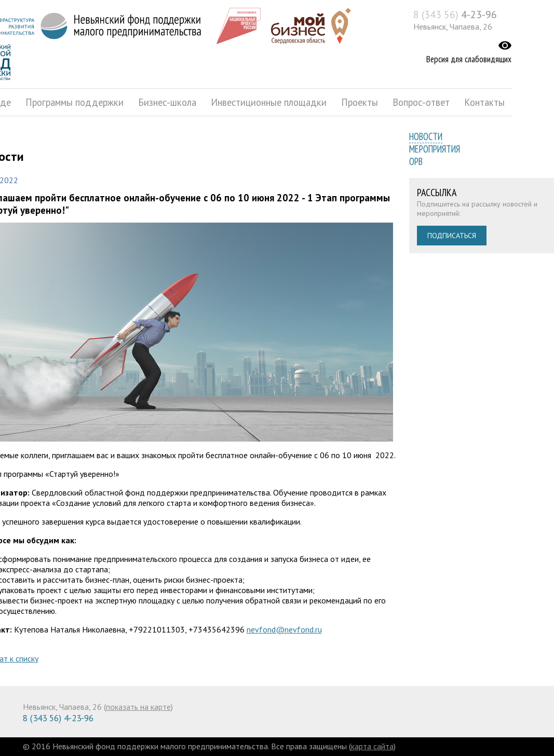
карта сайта (372, 746)
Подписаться (452, 236)
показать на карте (138, 707)
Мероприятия (435, 149)
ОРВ (416, 161)
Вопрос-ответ (421, 102)
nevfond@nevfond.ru (284, 629)
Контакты (484, 102)
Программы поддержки (75, 102)
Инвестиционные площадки (269, 102)
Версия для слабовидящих (469, 59)
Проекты (360, 102)
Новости (426, 136)
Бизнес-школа (167, 102)
